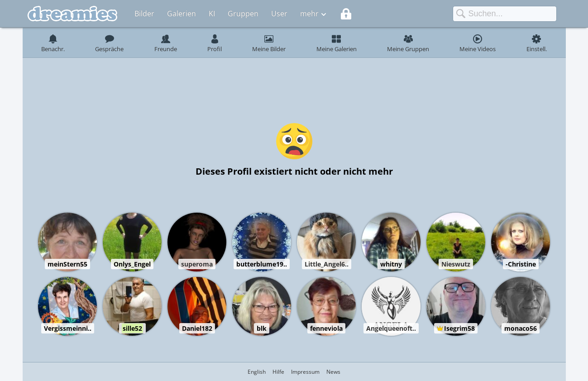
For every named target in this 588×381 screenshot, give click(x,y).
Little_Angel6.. (327, 264)
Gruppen (243, 14)
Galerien (182, 14)
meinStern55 (67, 264)
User (279, 14)
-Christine (521, 264)
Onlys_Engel (132, 264)
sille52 (132, 328)
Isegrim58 (459, 328)
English (257, 372)
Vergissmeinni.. (68, 328)
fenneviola (326, 328)
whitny (391, 264)
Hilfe (278, 372)
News (333, 372)
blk (262, 328)
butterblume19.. (262, 264)
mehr (309, 14)
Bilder (144, 14)
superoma (197, 264)
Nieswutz (456, 264)
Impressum (305, 372)
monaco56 (521, 328)
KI (212, 14)
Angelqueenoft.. (391, 328)
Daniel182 (197, 328)
